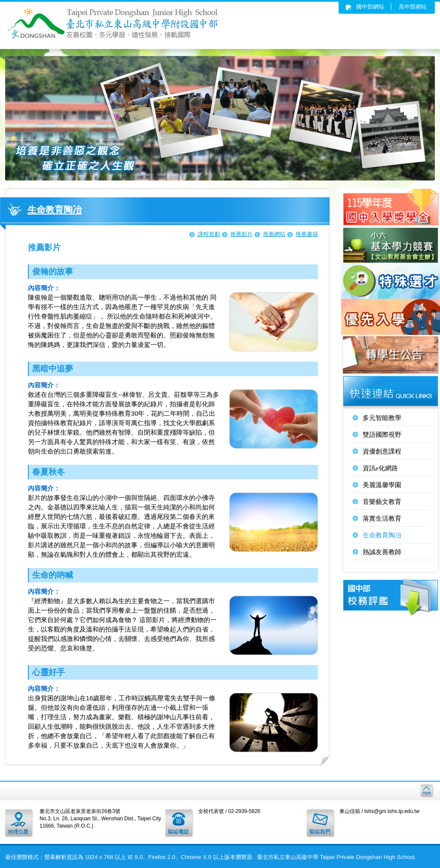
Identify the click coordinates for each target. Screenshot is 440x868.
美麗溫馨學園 (382, 485)
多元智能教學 (382, 418)
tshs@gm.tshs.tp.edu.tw (392, 811)
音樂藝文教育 (382, 502)
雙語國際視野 (382, 435)
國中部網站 (370, 7)
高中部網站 (413, 7)
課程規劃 (209, 234)
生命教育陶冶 (382, 535)
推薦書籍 (307, 234)
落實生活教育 (382, 518)
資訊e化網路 (380, 468)
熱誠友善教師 (382, 552)
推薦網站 (274, 234)
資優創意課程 (382, 451)
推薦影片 (241, 234)
